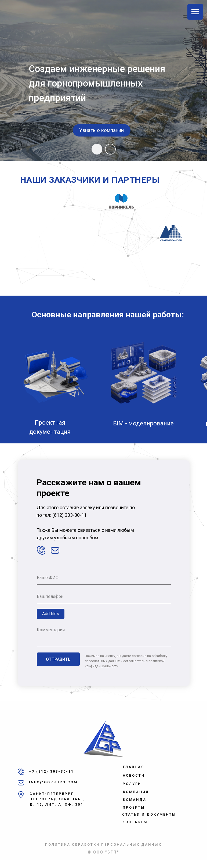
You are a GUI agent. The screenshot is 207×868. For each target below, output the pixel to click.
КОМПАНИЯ (136, 792)
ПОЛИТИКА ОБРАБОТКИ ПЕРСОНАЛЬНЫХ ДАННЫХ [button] (103, 844)
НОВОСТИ (134, 775)
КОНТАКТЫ (135, 822)
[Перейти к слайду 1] (97, 149)
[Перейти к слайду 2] (110, 149)
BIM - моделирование (143, 423)
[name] (104, 578)
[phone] (104, 597)
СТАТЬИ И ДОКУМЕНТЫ (149, 814)
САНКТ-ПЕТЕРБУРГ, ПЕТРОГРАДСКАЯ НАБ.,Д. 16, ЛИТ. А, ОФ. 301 (57, 799)
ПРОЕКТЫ (134, 807)
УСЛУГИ (132, 784)
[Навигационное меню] (195, 12)
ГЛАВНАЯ (134, 767)
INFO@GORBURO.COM (53, 782)
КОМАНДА (135, 800)
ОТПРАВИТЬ (58, 659)
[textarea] (104, 636)
